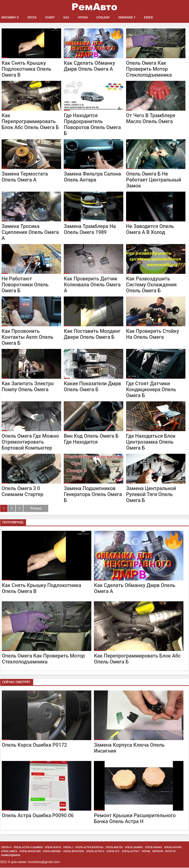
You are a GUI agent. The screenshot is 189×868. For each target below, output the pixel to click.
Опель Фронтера (74, 852)
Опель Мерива (52, 852)
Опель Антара (173, 848)
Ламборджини (11, 856)
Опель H (6, 848)
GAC (68, 18)
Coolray (106, 18)
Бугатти (170, 852)
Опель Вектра (114, 848)
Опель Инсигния (30, 852)
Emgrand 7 (130, 18)
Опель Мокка (153, 848)
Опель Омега (9, 852)
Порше (146, 852)
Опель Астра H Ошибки (28, 848)
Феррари (158, 852)
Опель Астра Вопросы (89, 848)
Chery (51, 18)
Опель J (68, 848)
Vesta (33, 18)
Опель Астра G (95, 852)
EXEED (152, 18)
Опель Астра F (131, 852)
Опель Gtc (113, 852)
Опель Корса (53, 848)
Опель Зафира (134, 848)
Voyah (85, 18)
